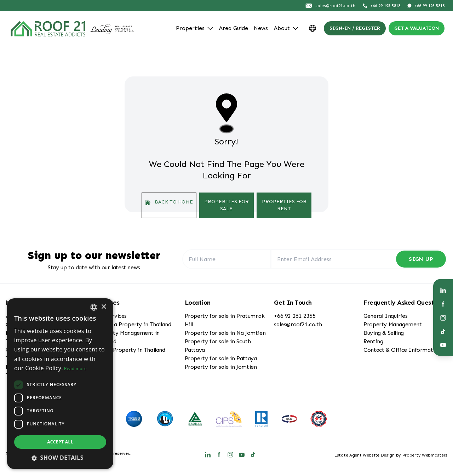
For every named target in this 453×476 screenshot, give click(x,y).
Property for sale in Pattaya (221, 358)
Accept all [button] (60, 442)
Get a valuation (417, 28)
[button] (60, 458)
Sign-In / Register (355, 28)
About (286, 28)
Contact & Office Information (402, 350)
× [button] (104, 307)
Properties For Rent (284, 205)
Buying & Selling (384, 333)
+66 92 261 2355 (295, 316)
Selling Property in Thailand (130, 350)
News (261, 28)
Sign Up (421, 259)
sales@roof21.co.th (298, 324)
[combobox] (94, 307)
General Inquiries (385, 316)
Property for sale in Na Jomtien (225, 333)
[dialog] (60, 384)
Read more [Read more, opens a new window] (75, 369)
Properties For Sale (226, 205)
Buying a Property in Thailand (133, 324)
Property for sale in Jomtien (221, 367)
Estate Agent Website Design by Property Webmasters (391, 455)
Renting (373, 341)
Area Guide (233, 28)
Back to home (169, 202)
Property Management (392, 324)
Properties (194, 28)
